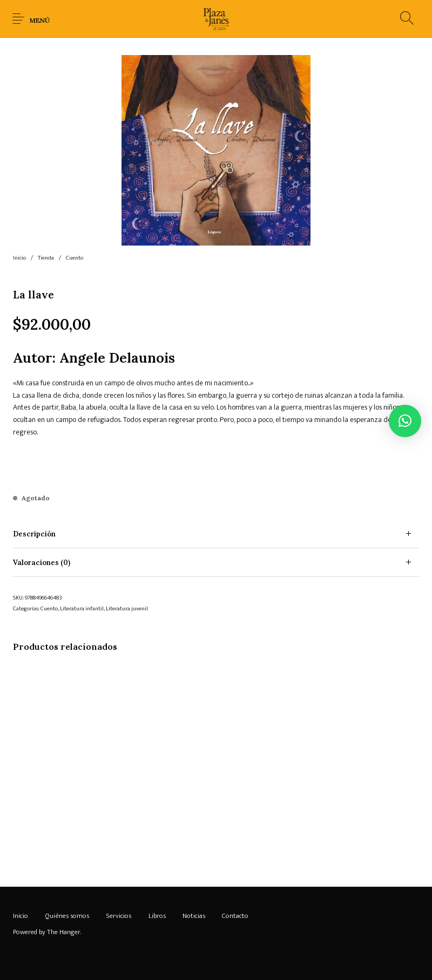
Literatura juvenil (127, 609)
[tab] (216, 534)
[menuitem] (20, 916)
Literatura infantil (82, 609)
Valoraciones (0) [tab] (42, 563)
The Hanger (63, 932)
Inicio (19, 258)
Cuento (75, 258)
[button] (405, 421)
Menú (40, 20)
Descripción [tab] (34, 534)
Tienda (46, 258)
